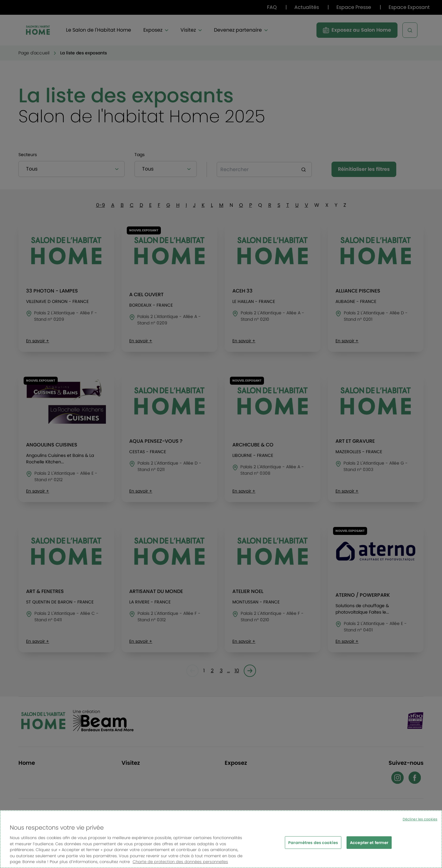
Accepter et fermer (369, 846)
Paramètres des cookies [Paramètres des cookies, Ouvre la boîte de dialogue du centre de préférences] (313, 846)
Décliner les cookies (420, 823)
